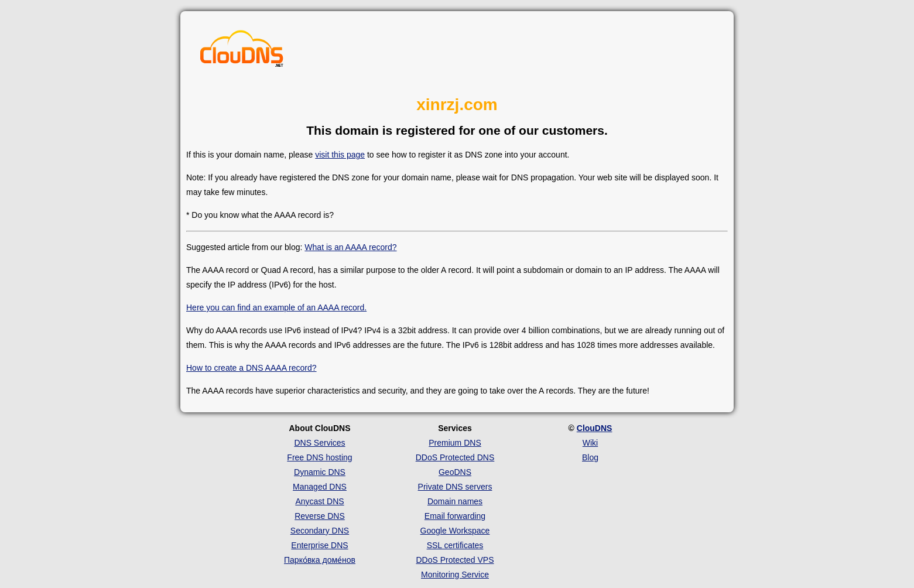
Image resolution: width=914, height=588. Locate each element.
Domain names (455, 501)
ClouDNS (595, 428)
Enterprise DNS (319, 545)
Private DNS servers (455, 487)
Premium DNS (455, 443)
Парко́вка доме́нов (320, 560)
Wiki (590, 443)
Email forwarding (455, 516)
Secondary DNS (320, 531)
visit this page (340, 155)
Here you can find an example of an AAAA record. (276, 307)
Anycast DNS (319, 501)
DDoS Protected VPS (455, 560)
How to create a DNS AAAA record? (251, 368)
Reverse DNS (320, 516)
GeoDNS (455, 472)
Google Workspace (455, 531)
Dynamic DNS (320, 472)
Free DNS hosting (319, 457)
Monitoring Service (455, 575)
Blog (590, 457)
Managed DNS (320, 487)
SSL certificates (455, 545)
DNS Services (319, 443)
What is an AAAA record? (350, 247)
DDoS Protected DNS (455, 457)
